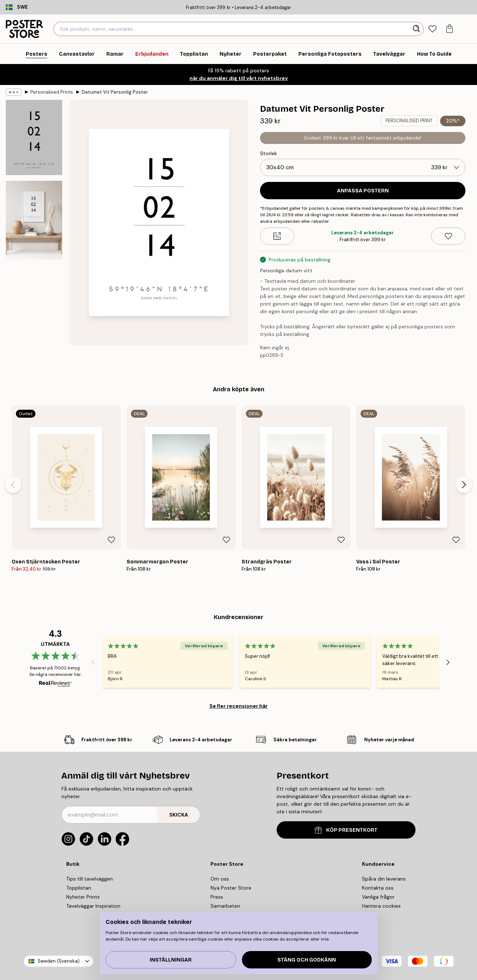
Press (217, 897)
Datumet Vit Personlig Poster (115, 92)
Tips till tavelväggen (90, 879)
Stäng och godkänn (307, 960)
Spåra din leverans (384, 879)
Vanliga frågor (378, 897)
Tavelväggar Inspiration (93, 906)
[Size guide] (277, 236)
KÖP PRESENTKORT (346, 830)
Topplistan (79, 888)
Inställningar (171, 960)
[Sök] (417, 29)
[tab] (433, 29)
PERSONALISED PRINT (409, 121)
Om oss (220, 879)
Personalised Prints (52, 92)
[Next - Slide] (464, 485)
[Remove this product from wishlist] (448, 236)
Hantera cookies (381, 906)
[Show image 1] (34, 137)
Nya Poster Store (231, 888)
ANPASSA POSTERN (363, 191)
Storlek (269, 153)
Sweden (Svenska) (59, 961)
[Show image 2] (34, 220)
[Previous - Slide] (13, 485)
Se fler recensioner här (238, 706)
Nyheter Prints (83, 897)
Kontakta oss (378, 888)
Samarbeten (225, 906)
